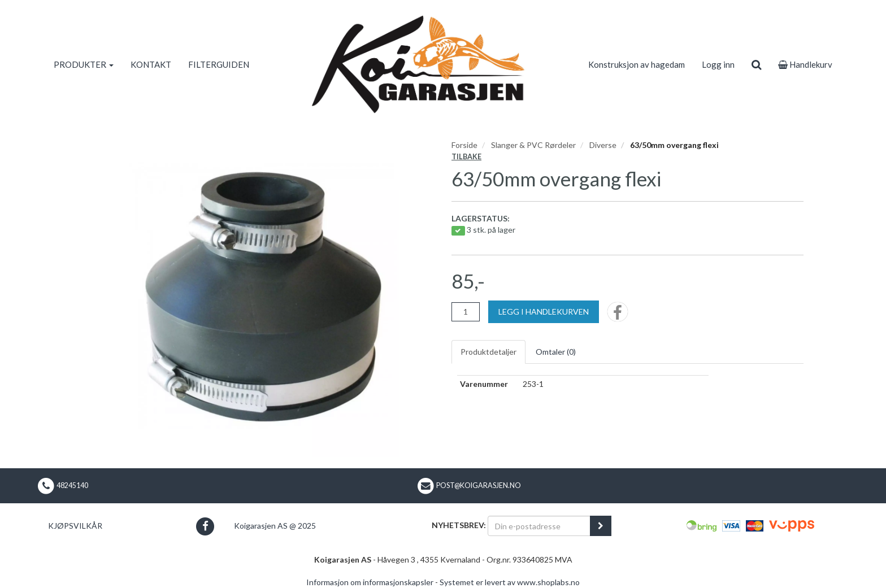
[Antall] (466, 312)
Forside (464, 145)
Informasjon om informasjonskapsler (370, 582)
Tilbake (466, 157)
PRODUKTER (84, 64)
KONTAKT (151, 64)
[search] (756, 64)
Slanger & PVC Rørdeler (533, 145)
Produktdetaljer (488, 352)
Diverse (603, 145)
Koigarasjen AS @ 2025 (275, 526)
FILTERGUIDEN (219, 64)
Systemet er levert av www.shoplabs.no (510, 582)
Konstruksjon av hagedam (637, 64)
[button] (205, 526)
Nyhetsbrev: (459, 525)
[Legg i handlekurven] (544, 312)
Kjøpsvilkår (75, 526)
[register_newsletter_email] (601, 526)
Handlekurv (805, 64)
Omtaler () (556, 352)
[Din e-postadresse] (539, 526)
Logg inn (718, 64)
